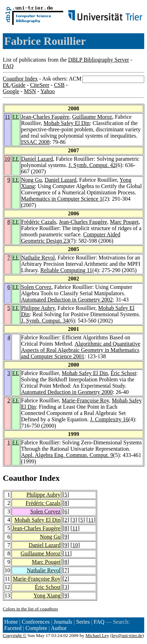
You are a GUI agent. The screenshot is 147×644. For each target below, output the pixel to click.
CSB (59, 85)
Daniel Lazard (37, 159)
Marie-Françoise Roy (85, 400)
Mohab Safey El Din (67, 123)
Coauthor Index (20, 79)
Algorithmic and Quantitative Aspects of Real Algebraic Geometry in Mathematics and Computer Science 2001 (81, 350)
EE (16, 117)
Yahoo (48, 91)
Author (59, 628)
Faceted (13, 628)
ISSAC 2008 (35, 142)
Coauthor (20, 478)
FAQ (8, 66)
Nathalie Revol (38, 258)
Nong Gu (32, 180)
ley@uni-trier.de (127, 635)
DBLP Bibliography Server (99, 60)
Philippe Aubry (38, 308)
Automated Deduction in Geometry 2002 (67, 300)
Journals (63, 622)
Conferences (36, 622)
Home (11, 622)
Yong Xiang (47, 595)
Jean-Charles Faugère (45, 117)
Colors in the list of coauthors (30, 609)
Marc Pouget (124, 222)
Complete (36, 628)
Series (83, 622)
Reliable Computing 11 (66, 270)
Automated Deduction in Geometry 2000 (67, 392)
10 (7, 159)
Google (11, 91)
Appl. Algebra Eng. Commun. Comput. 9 (67, 455)
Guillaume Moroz (92, 117)
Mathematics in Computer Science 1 (62, 199)
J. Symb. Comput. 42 (92, 165)
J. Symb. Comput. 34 (45, 321)
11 (8, 117)
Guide (19, 85)
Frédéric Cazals (39, 222)
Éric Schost (123, 373)
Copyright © (15, 635)
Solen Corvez (36, 287)
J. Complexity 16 (109, 419)
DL (6, 85)
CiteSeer (40, 85)
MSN (30, 91)
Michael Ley (97, 635)
